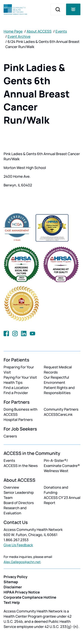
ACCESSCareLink (58, 414)
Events (61, 31)
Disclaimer (13, 587)
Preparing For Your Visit (19, 370)
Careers (10, 436)
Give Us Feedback (18, 545)
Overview (11, 487)
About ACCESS (39, 31)
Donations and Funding (56, 490)
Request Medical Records (58, 370)
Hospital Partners (18, 420)
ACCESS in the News (21, 466)
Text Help (12, 602)
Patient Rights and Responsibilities (59, 390)
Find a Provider (16, 393)
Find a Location (16, 388)
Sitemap (11, 582)
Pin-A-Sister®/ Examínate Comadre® (62, 463)
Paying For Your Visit (20, 377)
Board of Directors (19, 503)
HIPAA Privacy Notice (22, 592)
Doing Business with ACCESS (20, 412)
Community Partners (61, 409)
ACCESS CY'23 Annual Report (62, 500)
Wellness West (56, 471)
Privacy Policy (16, 577)
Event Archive (19, 36)
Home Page (13, 31)
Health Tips (13, 382)
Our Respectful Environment (57, 380)
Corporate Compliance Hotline (30, 597)
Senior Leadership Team (19, 495)
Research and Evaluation (15, 510)
